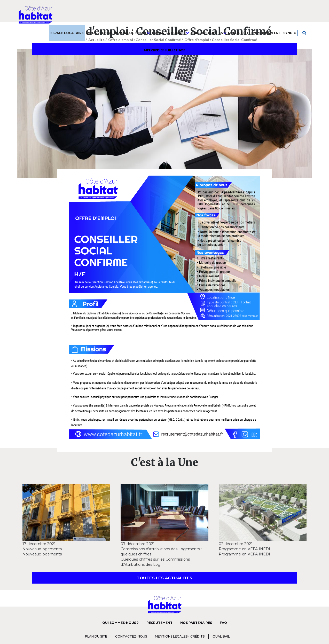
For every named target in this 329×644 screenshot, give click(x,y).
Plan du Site (96, 636)
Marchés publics (209, 33)
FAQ (223, 623)
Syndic (290, 33)
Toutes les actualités (165, 578)
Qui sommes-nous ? (120, 623)
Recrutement (159, 623)
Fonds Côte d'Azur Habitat (254, 33)
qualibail (221, 636)
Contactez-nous (131, 636)
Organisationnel (170, 33)
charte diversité (244, 636)
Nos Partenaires (196, 623)
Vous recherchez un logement (119, 33)
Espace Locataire (67, 33)
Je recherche (305, 33)
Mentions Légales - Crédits (180, 636)
